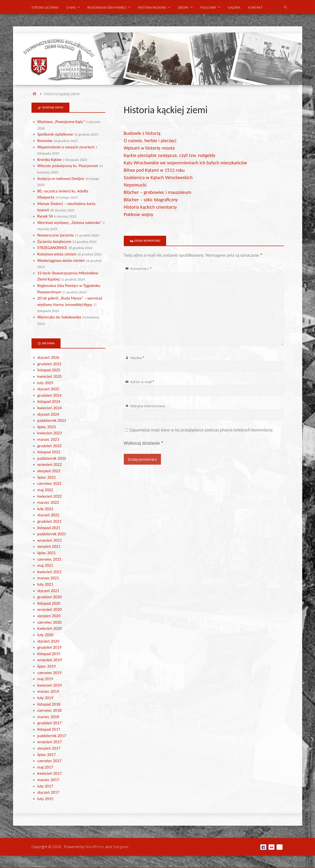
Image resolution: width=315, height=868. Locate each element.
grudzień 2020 (50, 597)
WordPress (95, 847)
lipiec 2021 (47, 553)
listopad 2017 (49, 729)
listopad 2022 (49, 452)
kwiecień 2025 (50, 376)
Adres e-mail (142, 382)
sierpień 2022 (49, 471)
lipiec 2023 (47, 427)
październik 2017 (52, 736)
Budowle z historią (142, 133)
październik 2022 (52, 458)
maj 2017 (45, 767)
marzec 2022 (48, 502)
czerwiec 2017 (49, 761)
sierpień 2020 (49, 616)
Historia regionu (152, 7)
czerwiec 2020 (49, 622)
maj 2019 (45, 679)
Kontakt (255, 7)
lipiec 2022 (47, 477)
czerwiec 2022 (49, 483)
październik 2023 (52, 420)
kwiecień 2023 (50, 433)
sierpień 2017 (49, 748)
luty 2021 (45, 584)
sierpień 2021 (49, 546)
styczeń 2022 (48, 515)
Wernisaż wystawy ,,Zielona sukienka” (70, 223)
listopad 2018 (49, 704)
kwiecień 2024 (50, 408)
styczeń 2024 (48, 414)
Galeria (234, 7)
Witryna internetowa (148, 406)
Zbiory (183, 7)
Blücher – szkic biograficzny (151, 200)
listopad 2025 (49, 370)
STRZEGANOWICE (52, 248)
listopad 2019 (49, 654)
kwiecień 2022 (50, 496)
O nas (71, 7)
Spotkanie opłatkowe (55, 134)
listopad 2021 (49, 528)
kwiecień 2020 (50, 628)
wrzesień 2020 (50, 609)
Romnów (45, 141)
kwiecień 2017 (50, 773)
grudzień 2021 (50, 521)
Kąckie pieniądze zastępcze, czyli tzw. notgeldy (170, 155)
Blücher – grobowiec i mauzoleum (157, 192)
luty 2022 (45, 509)
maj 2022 (45, 490)
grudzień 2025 (50, 364)
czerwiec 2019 (49, 673)
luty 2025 (45, 383)
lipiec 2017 (47, 755)
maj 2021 (45, 565)
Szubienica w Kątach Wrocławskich (158, 177)
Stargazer (121, 847)
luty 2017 (45, 786)
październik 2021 (52, 534)
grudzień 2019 (50, 647)
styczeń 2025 (48, 389)
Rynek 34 (45, 216)
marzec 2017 (48, 780)
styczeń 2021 (48, 591)
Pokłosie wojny (139, 214)
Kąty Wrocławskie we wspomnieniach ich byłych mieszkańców (185, 163)
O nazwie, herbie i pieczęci (150, 141)
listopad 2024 (49, 402)
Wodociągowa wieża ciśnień (61, 260)
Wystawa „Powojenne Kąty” (61, 122)
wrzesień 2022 (50, 465)
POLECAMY (208, 7)
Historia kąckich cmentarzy (150, 207)
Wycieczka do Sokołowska (59, 317)
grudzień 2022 (50, 446)
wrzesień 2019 (50, 660)
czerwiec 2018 (49, 710)
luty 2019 (45, 698)
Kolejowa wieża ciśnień (57, 254)
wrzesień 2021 (50, 540)
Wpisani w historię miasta (149, 148)
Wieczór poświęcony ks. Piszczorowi (68, 166)
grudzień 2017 (50, 723)
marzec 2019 (48, 691)
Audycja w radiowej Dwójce (61, 179)
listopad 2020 (49, 603)
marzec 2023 (48, 439)
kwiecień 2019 (50, 685)
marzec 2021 (48, 578)
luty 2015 (45, 799)
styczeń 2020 (48, 641)
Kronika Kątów (50, 160)
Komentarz (141, 268)
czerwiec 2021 (49, 559)
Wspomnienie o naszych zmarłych (66, 147)
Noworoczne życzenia (56, 235)
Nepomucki (135, 185)
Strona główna (45, 7)
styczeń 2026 (48, 357)
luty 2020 (45, 635)
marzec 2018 (48, 717)
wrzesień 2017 (50, 742)
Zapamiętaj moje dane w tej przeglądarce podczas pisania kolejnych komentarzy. (202, 430)
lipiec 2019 (47, 666)
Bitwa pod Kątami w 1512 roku (154, 170)
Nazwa (137, 358)
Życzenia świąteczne (54, 242)
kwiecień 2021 (50, 572)
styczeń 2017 (48, 792)
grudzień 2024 (50, 395)
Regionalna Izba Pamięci (107, 7)
